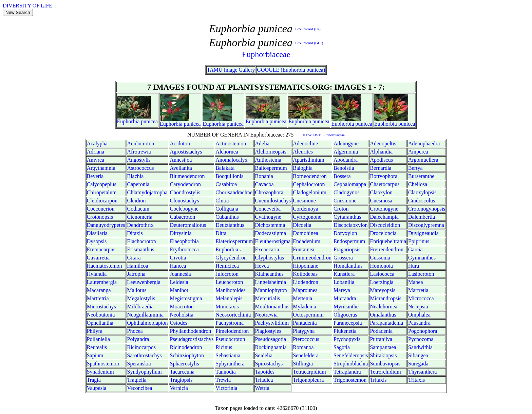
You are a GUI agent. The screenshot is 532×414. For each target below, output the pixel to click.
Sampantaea (383, 347)
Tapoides (265, 372)
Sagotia (342, 347)
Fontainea (303, 249)
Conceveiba (268, 209)
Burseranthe (421, 176)
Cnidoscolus (422, 201)
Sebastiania (228, 355)
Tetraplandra (347, 372)
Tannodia (225, 372)
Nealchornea (384, 307)
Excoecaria (267, 249)
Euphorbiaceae (266, 54)
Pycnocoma (421, 339)
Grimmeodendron (312, 258)
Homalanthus (348, 266)
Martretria (98, 298)
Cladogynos (346, 192)
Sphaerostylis (184, 364)
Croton (341, 209)
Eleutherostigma (273, 241)
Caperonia (138, 184)
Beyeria (95, 176)
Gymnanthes (422, 258)
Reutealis (97, 347)
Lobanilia (344, 282)
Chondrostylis (185, 192)
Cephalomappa (350, 184)
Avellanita (181, 168)
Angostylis (139, 160)
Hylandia (97, 274)
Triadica (264, 380)
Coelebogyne (184, 209)
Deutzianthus (230, 225)
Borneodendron (310, 176)
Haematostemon (104, 266)
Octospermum (308, 315)
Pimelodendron (232, 331)
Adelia (262, 143)
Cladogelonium (310, 192)
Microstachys (101, 307)
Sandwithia (420, 347)
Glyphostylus (270, 258)
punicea (149, 121)
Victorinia (226, 388)
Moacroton (182, 307)
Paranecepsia (348, 323)
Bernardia (381, 168)
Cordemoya (306, 209)
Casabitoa (226, 184)
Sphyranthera (230, 364)
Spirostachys (269, 364)
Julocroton (227, 274)
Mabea (416, 282)
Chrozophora (269, 192)
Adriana (96, 152)
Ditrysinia (180, 233)
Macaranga (99, 290)
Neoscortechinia (233, 315)
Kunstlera (344, 274)
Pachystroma (230, 323)
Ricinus (224, 347)
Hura (414, 266)
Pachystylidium (272, 323)
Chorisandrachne (234, 192)
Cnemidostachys (273, 201)
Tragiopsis (181, 380)
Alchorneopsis (271, 152)
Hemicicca (227, 266)
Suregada (418, 364)
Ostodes (178, 323)
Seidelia (264, 355)
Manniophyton (271, 290)
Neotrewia (267, 315)
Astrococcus (141, 168)
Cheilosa (418, 184)
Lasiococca (382, 274)
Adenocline (305, 143)
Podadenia (381, 331)
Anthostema (268, 160)
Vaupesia (97, 388)
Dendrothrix (140, 225)
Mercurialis (268, 298)
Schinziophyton (187, 355)
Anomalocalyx (231, 160)
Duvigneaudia (423, 233)
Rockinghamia (271, 347)
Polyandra (138, 339)
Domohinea (306, 233)
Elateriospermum (234, 241)
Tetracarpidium (309, 372)
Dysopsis (97, 241)
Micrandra (345, 298)
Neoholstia (181, 315)
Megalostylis (141, 298)
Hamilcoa (138, 266)
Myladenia (304, 307)
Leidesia (179, 282)
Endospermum (349, 241)
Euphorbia (128, 121)
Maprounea (305, 290)
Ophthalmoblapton (148, 323)
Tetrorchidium (385, 372)
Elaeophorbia (184, 241)
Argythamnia (101, 168)
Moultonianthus (272, 307)
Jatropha (136, 274)
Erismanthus (141, 249)
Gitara (134, 258)
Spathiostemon (103, 364)
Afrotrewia (139, 152)
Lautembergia (102, 282)
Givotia (178, 258)
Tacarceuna (182, 372)
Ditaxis (135, 233)
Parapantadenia (386, 323)
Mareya (342, 290)
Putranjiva (381, 339)
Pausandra (419, 323)
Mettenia (302, 298)
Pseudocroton (230, 339)
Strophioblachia (351, 364)
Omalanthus (383, 315)
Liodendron (306, 282)
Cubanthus (227, 217)
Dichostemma (270, 225)
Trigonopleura (308, 380)
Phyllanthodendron (190, 331)
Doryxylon (345, 233)
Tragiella (137, 380)
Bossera (342, 176)
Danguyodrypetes (106, 225)
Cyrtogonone (307, 217)
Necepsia (418, 307)
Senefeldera (306, 355)
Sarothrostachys (145, 355)
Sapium (95, 355)
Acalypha (97, 143)
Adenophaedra (424, 143)
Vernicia (179, 388)
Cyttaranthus (347, 217)
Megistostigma (186, 298)
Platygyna (304, 331)
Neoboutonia (101, 315)
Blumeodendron (187, 176)
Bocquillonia (230, 176)
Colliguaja (227, 209)
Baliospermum (271, 168)
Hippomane (306, 266)
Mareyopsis (383, 290)
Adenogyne (346, 143)
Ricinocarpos (141, 347)
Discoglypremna (426, 225)
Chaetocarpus (385, 184)
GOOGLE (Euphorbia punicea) (291, 70)
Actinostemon (231, 143)
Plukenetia (345, 331)
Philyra (95, 331)
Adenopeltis (383, 143)
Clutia (222, 201)
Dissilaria (97, 233)
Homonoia (381, 266)
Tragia (94, 380)
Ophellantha (100, 323)
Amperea (418, 152)
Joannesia (180, 274)
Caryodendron (185, 184)
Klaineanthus (269, 274)
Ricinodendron (186, 347)
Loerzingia (382, 282)
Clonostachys (184, 201)
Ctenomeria (140, 217)
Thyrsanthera (422, 372)
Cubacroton (182, 217)
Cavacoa (264, 184)
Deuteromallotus (188, 225)
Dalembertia (422, 217)
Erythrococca (184, 249)
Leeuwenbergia (144, 282)
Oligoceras (345, 315)
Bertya (415, 168)
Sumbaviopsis (385, 364)
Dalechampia (384, 217)
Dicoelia (302, 225)
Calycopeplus (102, 184)
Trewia (223, 380)
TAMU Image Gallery (231, 70)
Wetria (262, 388)
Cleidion (137, 201)
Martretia (418, 290)
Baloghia (303, 168)
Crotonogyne (384, 209)
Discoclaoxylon (350, 225)
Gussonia (380, 258)
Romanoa (303, 347)
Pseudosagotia (271, 339)
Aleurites (303, 152)
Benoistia (344, 168)
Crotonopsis (100, 217)
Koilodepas (305, 274)
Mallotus (137, 290)
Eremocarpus (101, 249)
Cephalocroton (309, 184)
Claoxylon (381, 192)
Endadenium (307, 241)
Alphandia (381, 152)
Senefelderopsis (351, 355)
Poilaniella (98, 339)
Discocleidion (385, 225)
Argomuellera (423, 160)
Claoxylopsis (422, 192)
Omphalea (419, 315)
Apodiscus (381, 160)
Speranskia (139, 364)
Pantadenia (305, 323)
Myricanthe (346, 307)
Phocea (135, 331)
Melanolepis (229, 298)
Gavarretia (98, 258)
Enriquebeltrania (388, 241)
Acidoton (180, 143)
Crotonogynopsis (427, 209)
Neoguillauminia (146, 315)
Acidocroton (141, 143)
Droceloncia (383, 233)
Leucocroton (229, 282)
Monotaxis (227, 307)
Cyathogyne (268, 217)
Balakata (225, 168)
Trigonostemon (350, 380)
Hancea (178, 266)
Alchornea (227, 152)
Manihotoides (230, 290)
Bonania (264, 176)
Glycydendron (231, 258)
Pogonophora (423, 331)
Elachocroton (142, 241)
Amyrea (96, 160)
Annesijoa (181, 160)
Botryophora (384, 176)
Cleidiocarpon (102, 201)
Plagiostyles (268, 331)
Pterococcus (306, 339)
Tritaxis (378, 380)
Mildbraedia (140, 307)
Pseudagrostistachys (192, 339)
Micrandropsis (385, 298)
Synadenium (100, 372)
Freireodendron (387, 249)
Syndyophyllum (145, 372)
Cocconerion (101, 209)
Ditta (221, 233)
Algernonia (346, 152)
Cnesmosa (381, 201)
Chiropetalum (102, 192)
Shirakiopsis (383, 355)
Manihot (179, 290)
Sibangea (418, 355)
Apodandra (346, 160)
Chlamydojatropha (147, 192)
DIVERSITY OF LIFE (27, 6)
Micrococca (421, 298)
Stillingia (303, 364)
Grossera (343, 258)
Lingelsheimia (271, 282)
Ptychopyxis (347, 339)
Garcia (415, 249)
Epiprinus (419, 241)
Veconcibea (140, 388)
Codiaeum (138, 209)
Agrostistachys (186, 152)
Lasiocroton (421, 274)
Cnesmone (304, 201)
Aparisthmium (308, 160)
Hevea (262, 266)
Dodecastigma (271, 233)
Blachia (136, 176)
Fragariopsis (347, 249)
